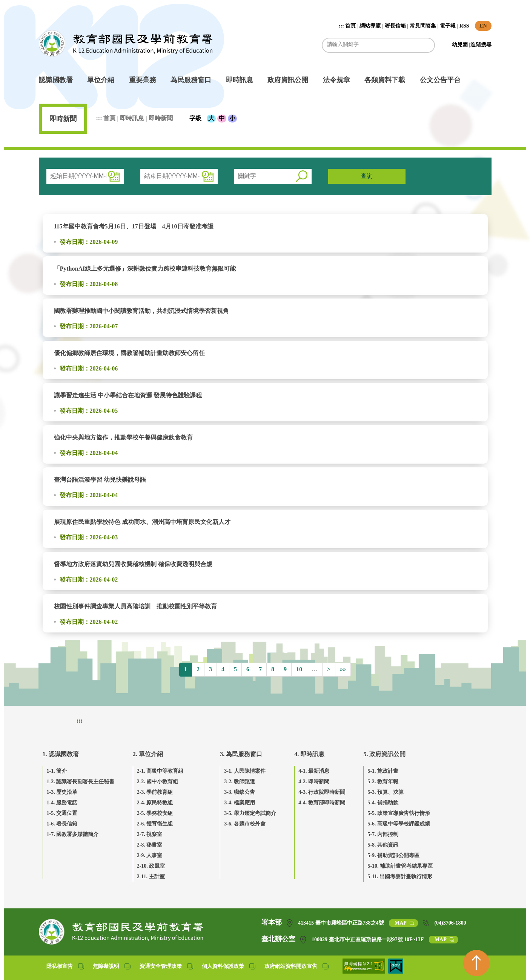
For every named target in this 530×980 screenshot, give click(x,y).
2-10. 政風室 (151, 866)
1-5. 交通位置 (62, 813)
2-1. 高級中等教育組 (160, 771)
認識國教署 (56, 80)
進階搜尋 (481, 45)
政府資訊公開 (288, 80)
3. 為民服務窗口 (241, 754)
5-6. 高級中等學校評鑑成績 (399, 824)
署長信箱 (395, 26)
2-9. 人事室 (150, 855)
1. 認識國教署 (61, 754)
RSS (464, 26)
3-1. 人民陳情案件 (245, 771)
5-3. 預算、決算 (386, 792)
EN (483, 26)
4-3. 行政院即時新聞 (322, 792)
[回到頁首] (476, 963)
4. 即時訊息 (309, 754)
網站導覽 (370, 26)
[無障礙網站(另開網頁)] (365, 972)
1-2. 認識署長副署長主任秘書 (81, 782)
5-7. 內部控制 (383, 834)
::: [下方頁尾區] (80, 720)
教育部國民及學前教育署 (126, 43)
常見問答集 (423, 26)
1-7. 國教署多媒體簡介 (73, 834)
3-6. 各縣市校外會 (245, 824)
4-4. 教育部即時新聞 (322, 803)
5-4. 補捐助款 (383, 803)
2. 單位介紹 (148, 754)
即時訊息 (240, 80)
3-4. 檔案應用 (240, 803)
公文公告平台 (440, 80)
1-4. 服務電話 (62, 803)
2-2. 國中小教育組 (158, 782)
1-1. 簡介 (57, 771)
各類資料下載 (385, 80)
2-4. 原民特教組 (155, 803)
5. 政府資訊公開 (384, 754)
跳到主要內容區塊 (43, 4)
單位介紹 (101, 80)
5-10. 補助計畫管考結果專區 (400, 866)
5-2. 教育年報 (383, 782)
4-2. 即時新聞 (314, 782)
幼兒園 (461, 45)
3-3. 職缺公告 (240, 792)
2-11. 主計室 (151, 877)
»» (343, 669)
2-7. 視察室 (150, 834)
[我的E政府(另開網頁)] (396, 972)
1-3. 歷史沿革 (62, 792)
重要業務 (143, 80)
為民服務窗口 (191, 80)
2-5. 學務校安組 (155, 813)
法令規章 (336, 80)
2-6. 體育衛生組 (155, 824)
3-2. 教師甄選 (240, 782)
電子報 (448, 26)
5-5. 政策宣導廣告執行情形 (399, 813)
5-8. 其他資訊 (383, 845)
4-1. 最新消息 (314, 771)
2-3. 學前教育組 (155, 792)
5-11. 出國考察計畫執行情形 (400, 877)
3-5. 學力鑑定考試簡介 (250, 813)
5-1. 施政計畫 (383, 771)
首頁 (350, 26)
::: (342, 26)
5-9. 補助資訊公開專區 (393, 855)
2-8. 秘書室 (150, 845)
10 (299, 669)
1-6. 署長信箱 (62, 824)
